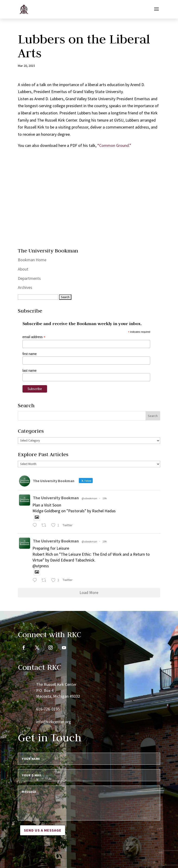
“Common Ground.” (114, 145)
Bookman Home (32, 260)
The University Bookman (56, 498)
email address (34, 337)
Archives (25, 287)
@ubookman (89, 498)
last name (30, 371)
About (23, 269)
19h (105, 498)
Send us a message (43, 830)
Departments (29, 278)
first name (30, 354)
